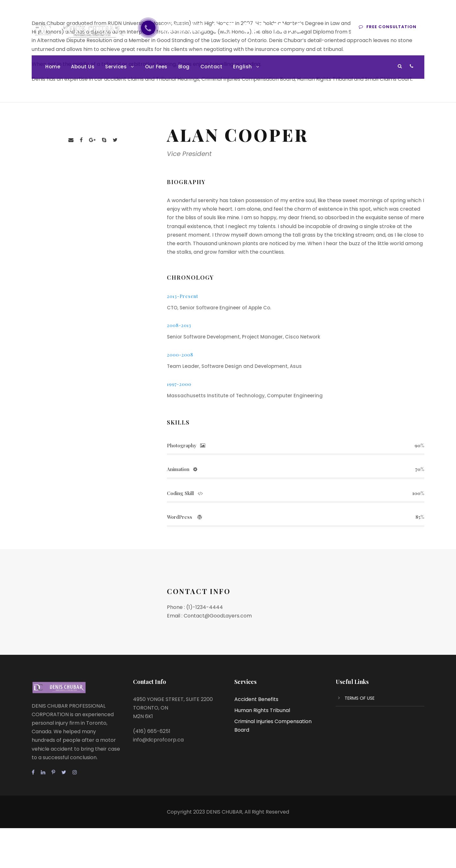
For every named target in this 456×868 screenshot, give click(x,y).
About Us (83, 67)
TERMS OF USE (360, 698)
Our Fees (156, 67)
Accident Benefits (256, 699)
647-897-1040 (257, 28)
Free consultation (388, 27)
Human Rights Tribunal (262, 710)
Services (116, 67)
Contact (212, 67)
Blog (184, 67)
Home (53, 67)
